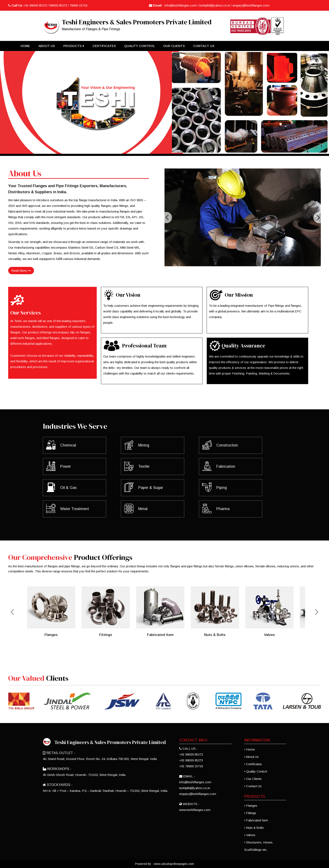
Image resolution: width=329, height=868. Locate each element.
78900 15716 (78, 5)
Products (74, 46)
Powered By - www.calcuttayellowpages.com (164, 864)
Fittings (250, 813)
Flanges (251, 806)
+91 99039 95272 (36, 5)
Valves (250, 835)
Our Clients (174, 46)
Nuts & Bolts (254, 828)
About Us (47, 46)
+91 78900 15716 (191, 766)
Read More (21, 271)
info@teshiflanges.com (181, 5)
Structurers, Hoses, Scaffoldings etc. (259, 846)
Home (25, 46)
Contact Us (204, 46)
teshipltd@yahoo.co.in (215, 5)
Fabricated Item (256, 820)
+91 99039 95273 (191, 760)
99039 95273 (58, 5)
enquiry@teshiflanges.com (251, 5)
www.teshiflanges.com (195, 810)
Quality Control (140, 46)
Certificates (104, 46)
